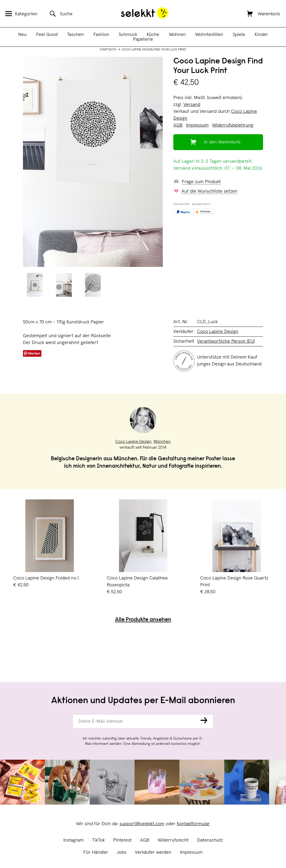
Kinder (261, 35)
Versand (192, 105)
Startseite (108, 50)
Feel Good (47, 35)
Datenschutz (210, 840)
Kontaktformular (193, 824)
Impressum (191, 852)
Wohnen (177, 35)
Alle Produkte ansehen (143, 620)
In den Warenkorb (222, 142)
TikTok (98, 840)
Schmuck (128, 35)
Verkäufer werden (153, 852)
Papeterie (143, 39)
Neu (22, 35)
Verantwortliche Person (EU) (226, 341)
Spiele (239, 35)
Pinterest (122, 840)
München (162, 442)
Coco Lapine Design (218, 332)
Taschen (75, 35)
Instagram (73, 840)
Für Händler (96, 852)
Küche (153, 35)
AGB (145, 840)
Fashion (101, 35)
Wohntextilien (209, 35)
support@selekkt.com (142, 824)
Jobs (121, 852)
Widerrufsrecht (173, 840)
